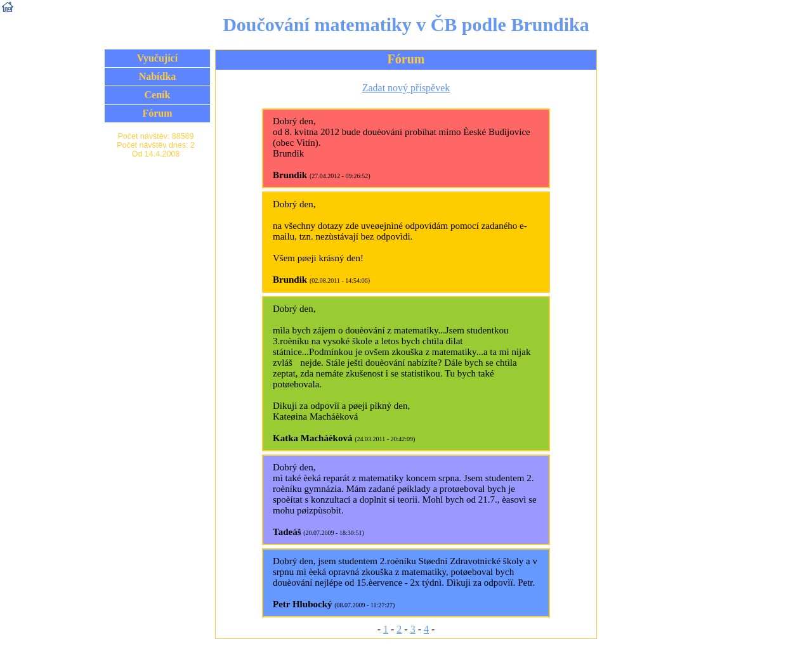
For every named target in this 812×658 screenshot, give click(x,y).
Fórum (157, 113)
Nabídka (158, 76)
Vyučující (157, 58)
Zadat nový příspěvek (406, 88)
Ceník (158, 95)
